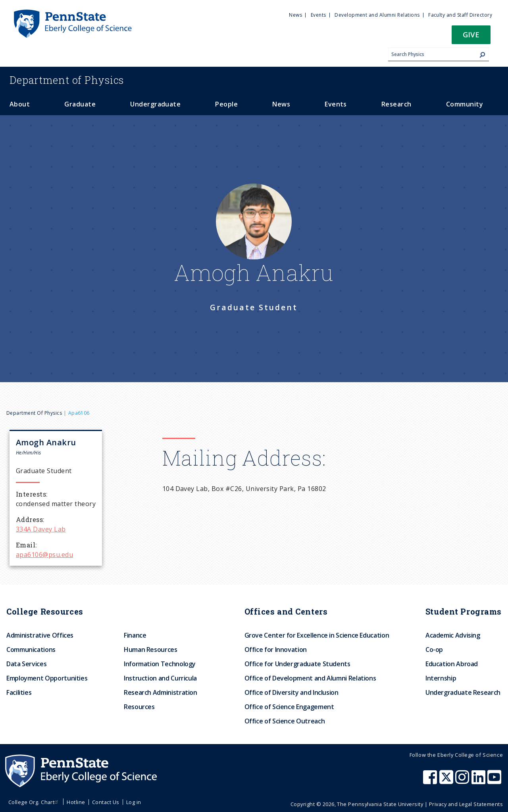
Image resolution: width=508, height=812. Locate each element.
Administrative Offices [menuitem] (40, 635)
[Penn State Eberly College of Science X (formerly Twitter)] (447, 781)
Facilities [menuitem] (19, 692)
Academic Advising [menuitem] (453, 635)
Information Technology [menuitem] (160, 664)
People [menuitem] (226, 104)
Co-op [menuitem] (434, 650)
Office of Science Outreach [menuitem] (285, 721)
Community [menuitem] (465, 104)
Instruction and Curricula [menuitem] (160, 678)
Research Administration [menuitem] (161, 692)
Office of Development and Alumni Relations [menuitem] (310, 678)
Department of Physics (34, 413)
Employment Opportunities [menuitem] (47, 678)
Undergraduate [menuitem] (155, 104)
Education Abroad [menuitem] (452, 664)
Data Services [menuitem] (26, 664)
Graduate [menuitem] (80, 104)
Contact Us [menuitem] (106, 802)
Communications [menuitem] (31, 650)
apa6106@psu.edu (44, 555)
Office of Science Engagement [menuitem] (289, 707)
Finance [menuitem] (135, 635)
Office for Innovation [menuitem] (276, 650)
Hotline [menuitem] (76, 802)
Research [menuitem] (396, 104)
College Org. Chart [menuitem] (34, 802)
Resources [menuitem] (139, 707)
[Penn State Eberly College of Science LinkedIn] (479, 781)
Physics (67, 80)
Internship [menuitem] (441, 678)
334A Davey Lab (41, 529)
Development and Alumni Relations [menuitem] (377, 15)
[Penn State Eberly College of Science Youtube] (495, 781)
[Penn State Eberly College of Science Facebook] (431, 781)
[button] (471, 37)
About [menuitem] (20, 104)
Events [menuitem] (318, 15)
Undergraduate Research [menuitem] (463, 692)
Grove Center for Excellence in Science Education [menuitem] (317, 635)
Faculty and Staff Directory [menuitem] (460, 15)
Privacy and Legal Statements (466, 804)
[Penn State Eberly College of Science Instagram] (463, 781)
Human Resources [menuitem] (151, 650)
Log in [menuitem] (134, 802)
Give (471, 34)
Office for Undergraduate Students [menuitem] (297, 664)
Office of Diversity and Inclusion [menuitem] (292, 692)
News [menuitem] (295, 15)
